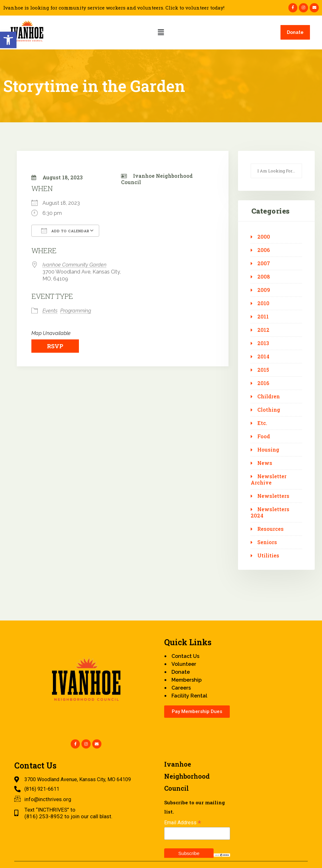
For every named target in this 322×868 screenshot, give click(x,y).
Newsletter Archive (269, 479)
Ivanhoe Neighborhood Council (157, 179)
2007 (264, 263)
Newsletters (273, 496)
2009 (264, 290)
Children (269, 396)
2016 (263, 383)
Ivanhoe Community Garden (74, 265)
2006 (264, 250)
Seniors (267, 542)
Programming (76, 311)
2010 (263, 303)
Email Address (183, 823)
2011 (263, 317)
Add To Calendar (65, 231)
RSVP (55, 346)
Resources (270, 529)
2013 (263, 343)
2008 (264, 277)
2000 (264, 237)
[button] (8, 40)
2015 (263, 370)
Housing (268, 450)
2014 (263, 357)
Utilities (268, 556)
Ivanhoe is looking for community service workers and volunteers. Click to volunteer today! (114, 8)
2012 (263, 330)
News (265, 463)
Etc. (262, 423)
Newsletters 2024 (270, 512)
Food (264, 436)
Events (50, 311)
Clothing (269, 410)
